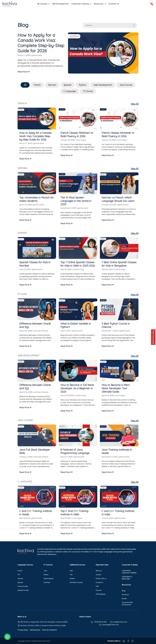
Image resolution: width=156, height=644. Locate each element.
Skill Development (60, 4)
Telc (71, 575)
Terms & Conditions (49, 630)
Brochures (125, 595)
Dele (71, 571)
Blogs (124, 591)
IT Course (88, 91)
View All (135, 104)
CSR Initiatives (101, 594)
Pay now (99, 590)
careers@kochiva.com (109, 625)
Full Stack (47, 582)
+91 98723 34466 (99, 622)
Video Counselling (153, 337)
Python (82, 85)
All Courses (43, 4)
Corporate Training (81, 4)
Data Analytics (49, 579)
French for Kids (23, 586)
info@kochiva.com (119, 622)
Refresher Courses (76, 582)
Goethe (72, 579)
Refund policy (35, 630)
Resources (100, 4)
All (25, 85)
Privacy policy (23, 630)
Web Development (103, 85)
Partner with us (101, 579)
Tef (19, 575)
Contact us (99, 582)
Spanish (68, 85)
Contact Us (114, 4)
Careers (98, 575)
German (52, 85)
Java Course (126, 85)
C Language (70, 91)
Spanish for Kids (23, 590)
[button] (134, 25)
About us (99, 571)
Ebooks (124, 599)
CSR (97, 586)
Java (45, 571)
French (37, 85)
